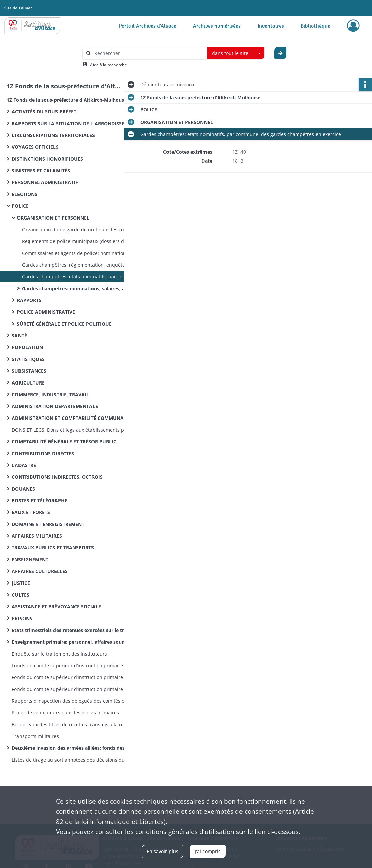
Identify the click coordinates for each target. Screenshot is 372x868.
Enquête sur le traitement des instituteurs (59, 654)
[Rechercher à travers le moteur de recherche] (148, 53)
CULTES (21, 595)
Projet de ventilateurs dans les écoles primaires (65, 713)
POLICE (20, 206)
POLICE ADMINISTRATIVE (46, 312)
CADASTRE (24, 465)
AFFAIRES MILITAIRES (37, 536)
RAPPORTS (29, 300)
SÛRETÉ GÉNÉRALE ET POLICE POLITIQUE (64, 324)
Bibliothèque (315, 26)
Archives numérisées (217, 26)
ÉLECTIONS (25, 194)
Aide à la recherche (109, 65)
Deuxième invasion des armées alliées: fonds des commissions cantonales (79, 748)
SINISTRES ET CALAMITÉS (41, 171)
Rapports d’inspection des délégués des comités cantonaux (79, 701)
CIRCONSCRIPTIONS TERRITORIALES (53, 135)
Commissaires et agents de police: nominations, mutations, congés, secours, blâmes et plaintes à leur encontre (89, 253)
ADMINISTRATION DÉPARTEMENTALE (55, 406)
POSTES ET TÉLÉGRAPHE (40, 500)
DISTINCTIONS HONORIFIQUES (47, 159)
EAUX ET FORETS (31, 512)
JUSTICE (21, 583)
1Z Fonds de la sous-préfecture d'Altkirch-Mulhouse (67, 100)
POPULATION (27, 347)
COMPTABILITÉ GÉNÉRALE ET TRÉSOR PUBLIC (64, 442)
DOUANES (23, 489)
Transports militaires (35, 736)
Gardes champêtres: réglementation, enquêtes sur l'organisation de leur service (89, 265)
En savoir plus (162, 851)
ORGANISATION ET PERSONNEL (53, 218)
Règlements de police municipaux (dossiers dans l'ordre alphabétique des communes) (89, 241)
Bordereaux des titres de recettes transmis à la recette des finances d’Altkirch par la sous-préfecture (79, 724)
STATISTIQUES (28, 359)
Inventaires (271, 26)
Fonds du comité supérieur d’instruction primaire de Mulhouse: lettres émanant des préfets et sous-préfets (79, 689)
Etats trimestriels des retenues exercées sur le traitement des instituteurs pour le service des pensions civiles (79, 630)
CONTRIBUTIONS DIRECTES (43, 453)
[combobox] (236, 53)
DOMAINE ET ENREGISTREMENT (48, 524)
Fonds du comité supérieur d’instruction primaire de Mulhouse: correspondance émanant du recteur (79, 677)
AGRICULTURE (28, 383)
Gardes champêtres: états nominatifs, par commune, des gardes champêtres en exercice (89, 277)
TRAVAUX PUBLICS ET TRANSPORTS (53, 548)
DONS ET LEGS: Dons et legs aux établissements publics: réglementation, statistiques (79, 430)
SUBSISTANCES (29, 371)
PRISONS (22, 618)
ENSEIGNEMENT (30, 559)
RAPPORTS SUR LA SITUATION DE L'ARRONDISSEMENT (75, 123)
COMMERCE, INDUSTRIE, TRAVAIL (50, 394)
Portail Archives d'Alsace (148, 26)
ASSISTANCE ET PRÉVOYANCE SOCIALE (56, 607)
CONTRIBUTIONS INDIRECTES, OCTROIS (57, 477)
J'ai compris (208, 851)
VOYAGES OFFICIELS (35, 147)
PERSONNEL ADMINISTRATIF (45, 182)
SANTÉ (19, 336)
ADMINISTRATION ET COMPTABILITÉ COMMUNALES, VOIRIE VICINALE (79, 418)
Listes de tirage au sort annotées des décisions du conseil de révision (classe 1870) (79, 760)
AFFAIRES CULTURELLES (40, 571)
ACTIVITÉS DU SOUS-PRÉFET (44, 112)
